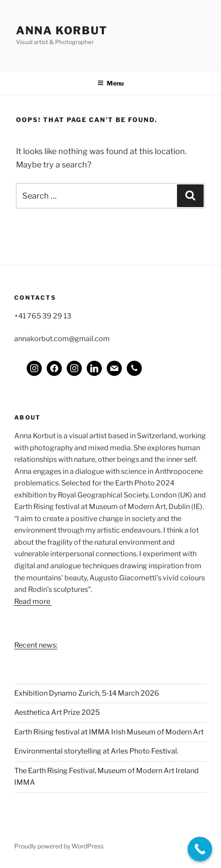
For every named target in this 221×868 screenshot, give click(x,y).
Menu (110, 83)
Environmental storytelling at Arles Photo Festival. (96, 751)
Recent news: (36, 645)
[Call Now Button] (200, 849)
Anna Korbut (62, 31)
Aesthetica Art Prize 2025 (57, 712)
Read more (33, 601)
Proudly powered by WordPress (59, 846)
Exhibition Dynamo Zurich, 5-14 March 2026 (87, 693)
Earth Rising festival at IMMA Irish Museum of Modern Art (109, 732)
